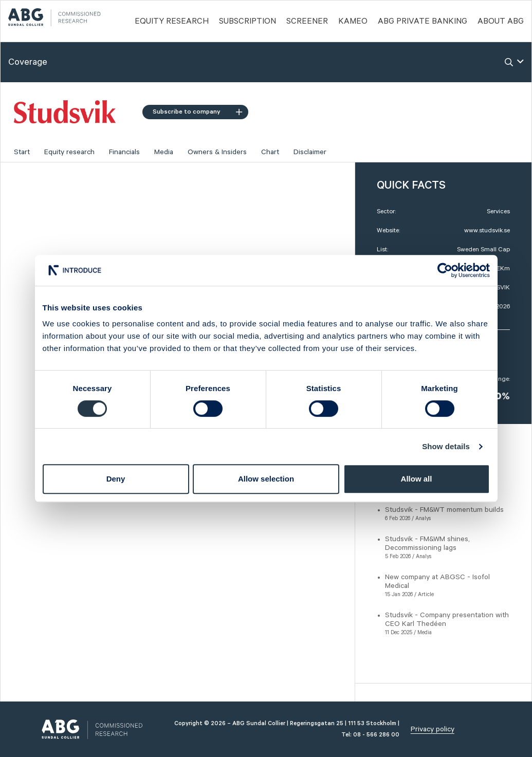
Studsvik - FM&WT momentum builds (444, 510)
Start (22, 152)
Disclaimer (310, 152)
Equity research (69, 152)
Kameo (353, 21)
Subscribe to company (197, 112)
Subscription (247, 21)
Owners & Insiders (217, 152)
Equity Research (172, 21)
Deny (116, 479)
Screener (307, 21)
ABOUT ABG (501, 21)
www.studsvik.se (487, 230)
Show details (446, 446)
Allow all (417, 479)
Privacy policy (433, 729)
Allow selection (266, 479)
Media (164, 152)
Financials (124, 152)
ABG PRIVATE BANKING (423, 21)
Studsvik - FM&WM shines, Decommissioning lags (427, 543)
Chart (270, 152)
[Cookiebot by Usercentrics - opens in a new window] (445, 270)
